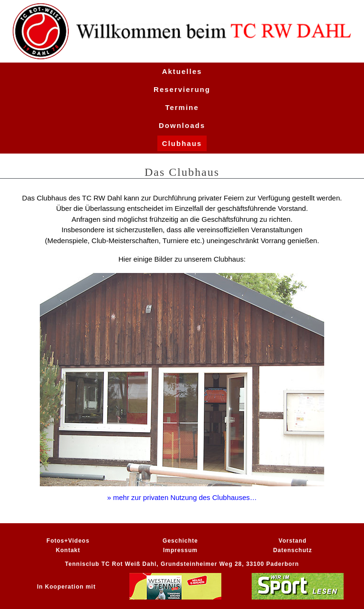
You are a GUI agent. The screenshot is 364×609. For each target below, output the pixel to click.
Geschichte (180, 541)
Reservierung (182, 89)
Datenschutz (292, 550)
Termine (182, 107)
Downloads (182, 125)
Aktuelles (182, 71)
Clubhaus (182, 143)
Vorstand (293, 541)
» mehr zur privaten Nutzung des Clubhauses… (182, 497)
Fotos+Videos (68, 541)
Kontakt (68, 550)
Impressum (180, 550)
